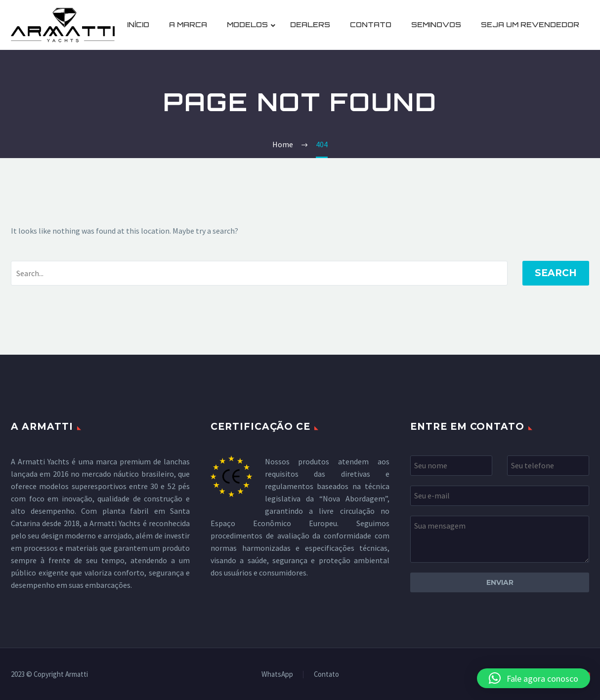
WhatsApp (277, 675)
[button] (534, 678)
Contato (326, 675)
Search (556, 273)
